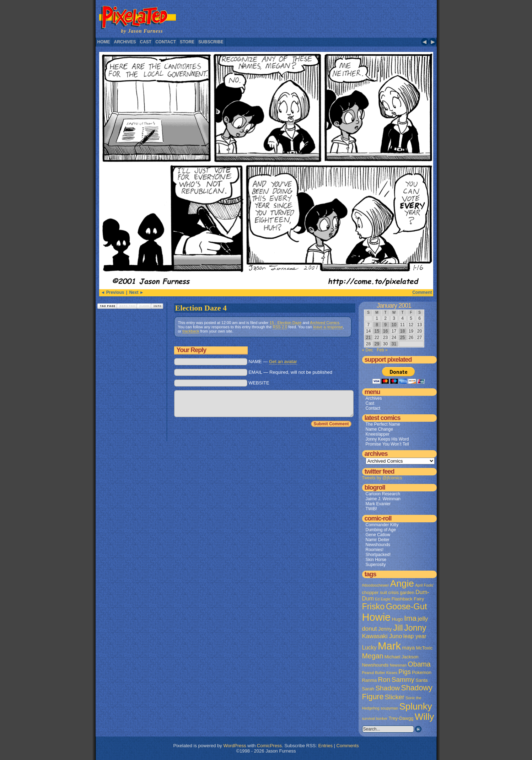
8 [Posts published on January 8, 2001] (377, 325)
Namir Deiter (378, 540)
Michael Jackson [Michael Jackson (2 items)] (402, 657)
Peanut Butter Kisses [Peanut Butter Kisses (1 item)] (380, 673)
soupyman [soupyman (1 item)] (389, 708)
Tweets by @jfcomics (382, 478)
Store (187, 42)
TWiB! (372, 509)
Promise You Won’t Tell (387, 444)
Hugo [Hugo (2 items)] (397, 619)
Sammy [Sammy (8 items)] (403, 680)
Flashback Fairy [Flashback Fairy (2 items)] (408, 599)
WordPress (235, 746)
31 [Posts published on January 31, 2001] (394, 344)
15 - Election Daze (286, 323)
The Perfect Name (383, 424)
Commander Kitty (382, 525)
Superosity (376, 565)
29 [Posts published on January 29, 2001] (377, 344)
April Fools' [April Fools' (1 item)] (424, 585)
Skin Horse (376, 560)
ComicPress (269, 746)
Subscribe (211, 42)
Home (104, 42)
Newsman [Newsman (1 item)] (398, 665)
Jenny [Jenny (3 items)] (385, 629)
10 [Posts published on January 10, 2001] (394, 325)
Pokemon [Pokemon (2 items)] (422, 672)
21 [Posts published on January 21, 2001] (368, 338)
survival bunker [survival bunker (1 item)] (375, 718)
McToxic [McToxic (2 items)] (424, 648)
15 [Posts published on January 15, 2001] (377, 331)
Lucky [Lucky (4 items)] (369, 648)
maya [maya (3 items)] (409, 648)
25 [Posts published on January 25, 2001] (402, 338)
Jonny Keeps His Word (387, 439)
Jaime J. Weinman (383, 499)
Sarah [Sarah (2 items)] (368, 689)
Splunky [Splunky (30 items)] (416, 706)
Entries (326, 746)
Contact (166, 42)
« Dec (368, 350)
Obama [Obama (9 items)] (419, 664)
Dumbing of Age (381, 530)
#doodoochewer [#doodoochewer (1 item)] (376, 585)
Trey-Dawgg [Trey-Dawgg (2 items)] (401, 718)
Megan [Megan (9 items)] (373, 656)
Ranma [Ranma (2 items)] (370, 680)
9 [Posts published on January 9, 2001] (385, 325)
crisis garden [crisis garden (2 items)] (401, 592)
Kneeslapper (378, 434)
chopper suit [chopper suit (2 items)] (375, 592)
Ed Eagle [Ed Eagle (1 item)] (383, 599)
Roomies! (375, 550)
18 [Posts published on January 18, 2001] (402, 331)
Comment (422, 292)
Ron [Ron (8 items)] (384, 680)
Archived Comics (325, 323)
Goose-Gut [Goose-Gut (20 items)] (407, 607)
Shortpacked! (378, 555)
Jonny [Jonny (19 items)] (415, 628)
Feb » (382, 350)
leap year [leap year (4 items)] (415, 636)
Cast (146, 42)
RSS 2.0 (280, 327)
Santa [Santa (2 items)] (421, 680)
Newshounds (378, 545)
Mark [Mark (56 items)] (389, 646)
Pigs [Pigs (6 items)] (404, 672)
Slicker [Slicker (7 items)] (395, 697)
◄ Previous (113, 292)
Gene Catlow (378, 535)
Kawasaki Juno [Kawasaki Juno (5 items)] (382, 636)
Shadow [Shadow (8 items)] (388, 688)
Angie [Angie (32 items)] (402, 583)
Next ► (136, 292)
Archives (125, 42)
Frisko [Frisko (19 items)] (374, 607)
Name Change (379, 429)
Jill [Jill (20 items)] (398, 628)
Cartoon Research (383, 494)
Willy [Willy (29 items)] (424, 717)
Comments (348, 746)
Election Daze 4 (201, 308)
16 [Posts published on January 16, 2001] (385, 331)
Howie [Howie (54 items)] (377, 617)
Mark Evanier (378, 504)
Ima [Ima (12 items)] (410, 618)
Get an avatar (283, 362)
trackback (191, 331)
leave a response (328, 327)
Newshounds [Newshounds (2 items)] (375, 665)
